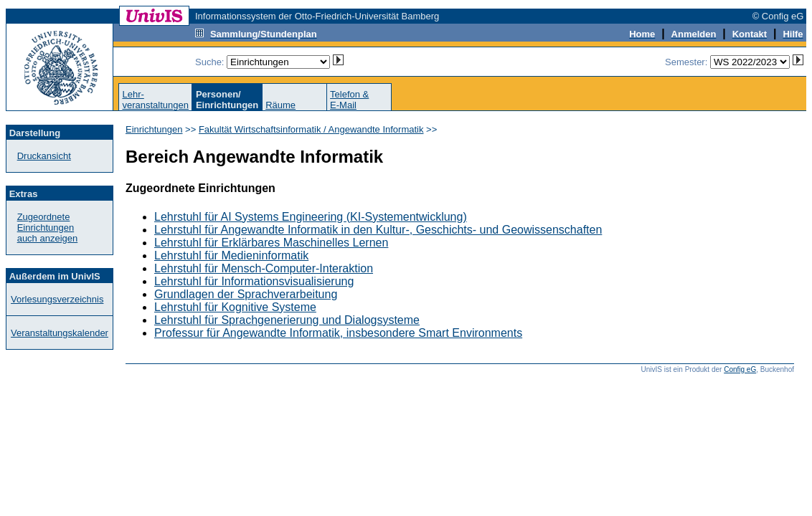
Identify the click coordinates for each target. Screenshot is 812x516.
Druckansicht (44, 156)
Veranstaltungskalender (60, 333)
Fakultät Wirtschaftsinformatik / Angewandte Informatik (311, 129)
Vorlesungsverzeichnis (57, 299)
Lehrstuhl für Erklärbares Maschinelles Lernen (271, 243)
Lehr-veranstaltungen (155, 100)
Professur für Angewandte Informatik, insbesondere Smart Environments (338, 333)
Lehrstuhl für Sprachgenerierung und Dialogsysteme (287, 320)
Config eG (740, 369)
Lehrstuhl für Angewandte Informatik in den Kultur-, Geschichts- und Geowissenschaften (378, 230)
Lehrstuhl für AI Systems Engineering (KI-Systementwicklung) (311, 217)
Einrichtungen (154, 129)
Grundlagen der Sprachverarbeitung (246, 294)
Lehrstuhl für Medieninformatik (231, 255)
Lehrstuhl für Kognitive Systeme (235, 307)
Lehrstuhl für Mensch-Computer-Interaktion (264, 268)
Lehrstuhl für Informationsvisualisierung (254, 281)
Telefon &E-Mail (349, 100)
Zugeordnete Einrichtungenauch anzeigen (48, 228)
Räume (280, 105)
